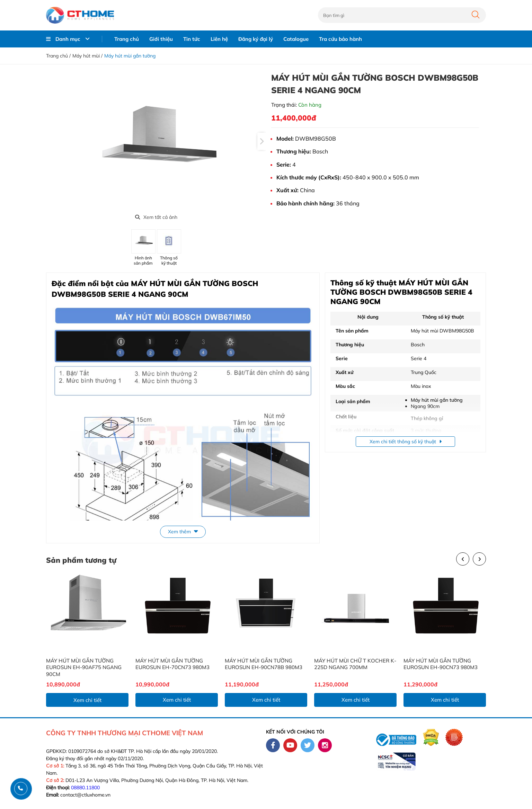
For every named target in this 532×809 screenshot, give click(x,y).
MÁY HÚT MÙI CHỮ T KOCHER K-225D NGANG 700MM (355, 664)
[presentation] (262, 141)
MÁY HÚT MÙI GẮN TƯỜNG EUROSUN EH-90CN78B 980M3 (264, 664)
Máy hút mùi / (87, 56)
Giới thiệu (161, 39)
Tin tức (192, 39)
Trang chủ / (58, 56)
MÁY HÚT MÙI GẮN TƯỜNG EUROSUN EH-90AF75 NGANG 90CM (84, 667)
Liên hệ (219, 39)
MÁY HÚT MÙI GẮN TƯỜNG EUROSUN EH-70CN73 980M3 (172, 664)
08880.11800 (85, 788)
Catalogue (296, 39)
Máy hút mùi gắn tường (130, 56)
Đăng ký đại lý (256, 39)
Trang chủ (127, 39)
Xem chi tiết (87, 700)
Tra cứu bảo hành (340, 39)
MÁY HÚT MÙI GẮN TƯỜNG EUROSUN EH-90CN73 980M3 (441, 664)
